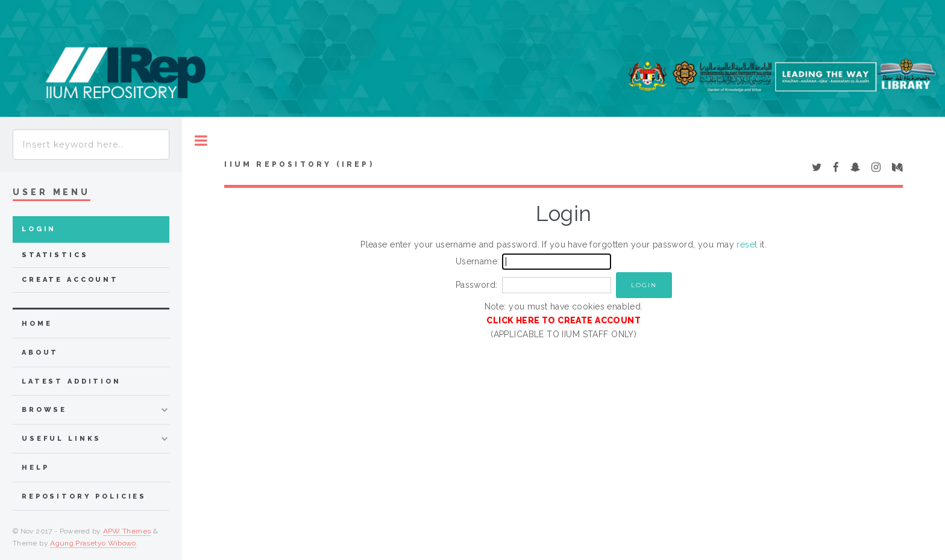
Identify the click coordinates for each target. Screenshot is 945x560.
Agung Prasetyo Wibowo (93, 543)
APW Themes (127, 531)
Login (39, 229)
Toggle (201, 141)
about (40, 353)
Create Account (70, 280)
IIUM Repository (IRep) (299, 164)
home (37, 324)
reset (747, 244)
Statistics (55, 255)
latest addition (71, 381)
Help (35, 468)
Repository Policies (84, 496)
